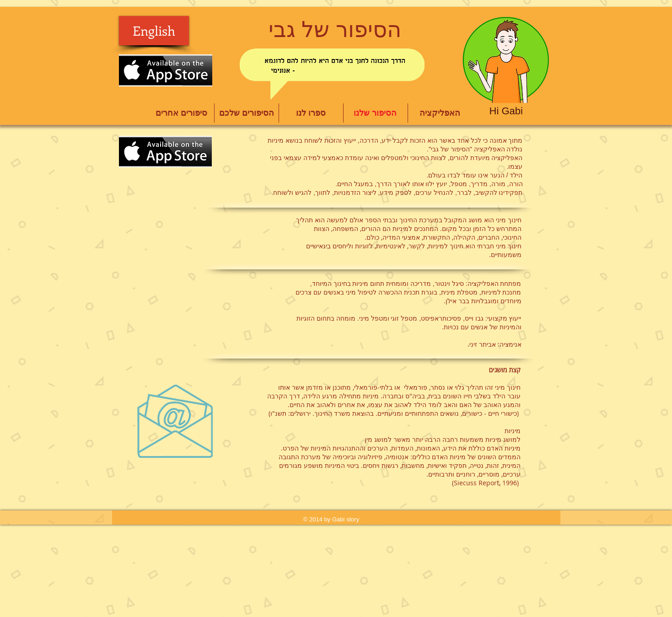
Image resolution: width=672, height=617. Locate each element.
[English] (154, 31)
